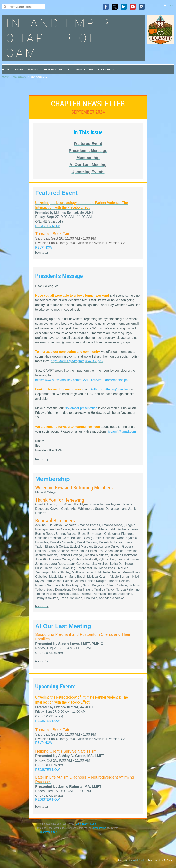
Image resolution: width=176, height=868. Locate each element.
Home (5, 77)
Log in (171, 6)
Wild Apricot (140, 860)
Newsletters (20, 77)
